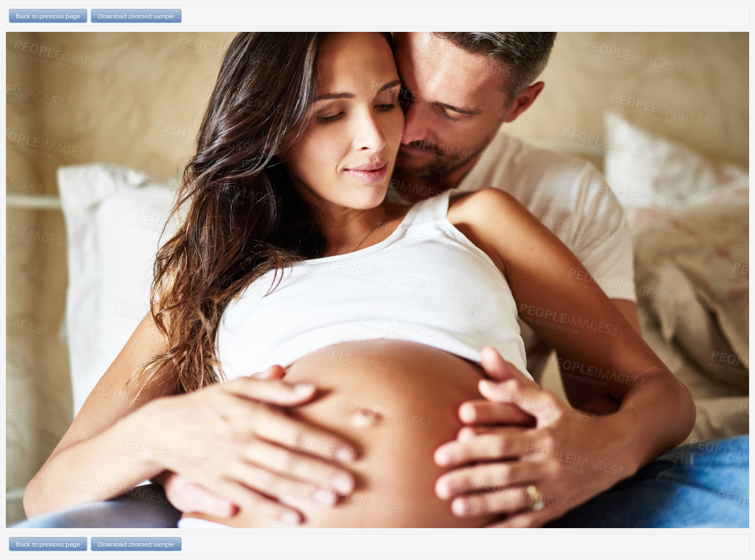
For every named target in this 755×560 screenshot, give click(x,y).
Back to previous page (48, 16)
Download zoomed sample (136, 16)
